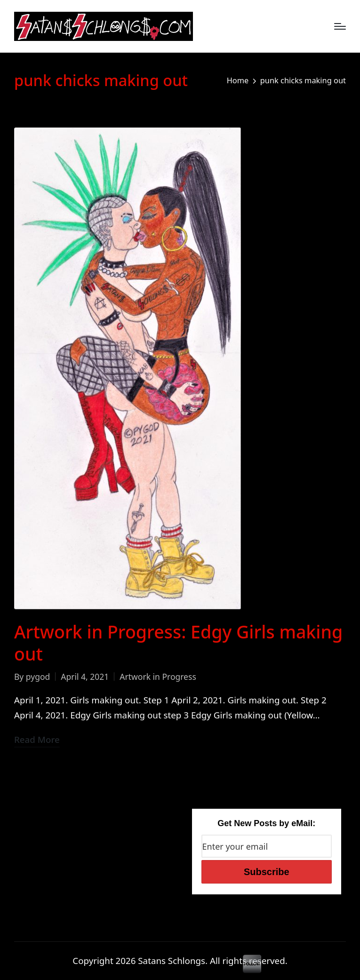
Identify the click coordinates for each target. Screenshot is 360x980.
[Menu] (340, 26)
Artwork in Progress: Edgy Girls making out (178, 643)
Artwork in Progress (158, 677)
